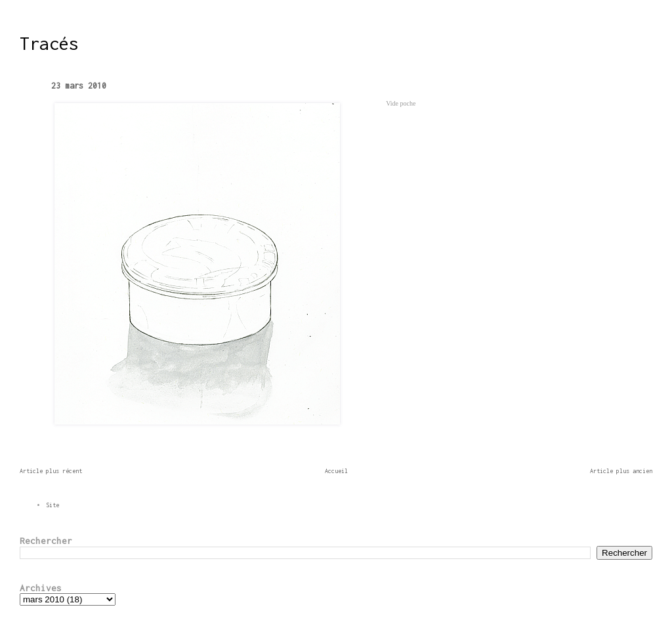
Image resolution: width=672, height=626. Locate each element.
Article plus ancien (621, 471)
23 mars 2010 (79, 86)
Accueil (336, 471)
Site (52, 505)
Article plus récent (51, 471)
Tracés (49, 43)
